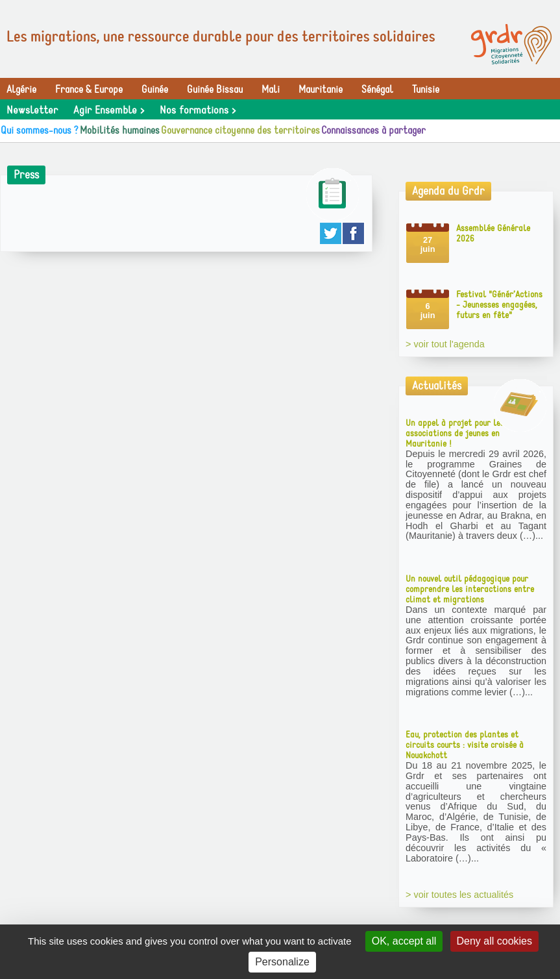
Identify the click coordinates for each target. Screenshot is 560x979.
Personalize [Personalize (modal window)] (282, 962)
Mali (271, 90)
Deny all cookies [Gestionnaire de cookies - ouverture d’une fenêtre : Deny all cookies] (495, 941)
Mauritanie (321, 90)
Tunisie (426, 90)
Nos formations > (198, 110)
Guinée (155, 90)
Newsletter (32, 110)
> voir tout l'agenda (445, 344)
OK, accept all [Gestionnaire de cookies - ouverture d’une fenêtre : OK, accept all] (404, 941)
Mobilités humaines (120, 130)
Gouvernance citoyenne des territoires (240, 130)
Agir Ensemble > (109, 110)
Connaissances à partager (373, 130)
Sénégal (377, 90)
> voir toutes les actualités (459, 895)
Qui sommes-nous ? (40, 130)
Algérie (21, 90)
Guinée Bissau (215, 90)
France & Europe (89, 90)
